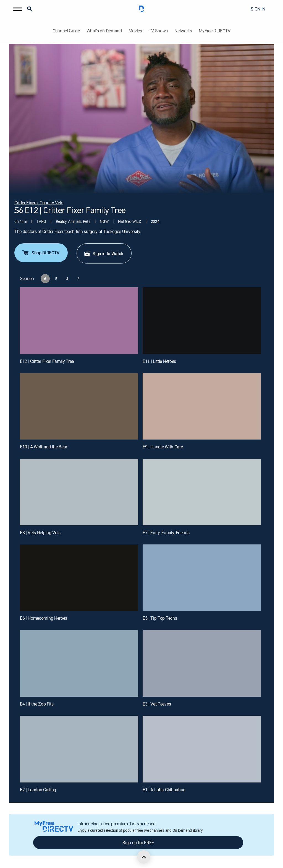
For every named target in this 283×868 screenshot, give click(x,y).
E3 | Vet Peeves (157, 704)
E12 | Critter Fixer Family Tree (47, 361)
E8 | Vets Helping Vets (40, 533)
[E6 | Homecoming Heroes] (79, 578)
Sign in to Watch (103, 254)
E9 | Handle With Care (163, 447)
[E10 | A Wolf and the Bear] (79, 406)
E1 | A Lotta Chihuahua (164, 790)
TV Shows (158, 31)
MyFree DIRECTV (215, 31)
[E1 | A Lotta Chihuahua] (202, 749)
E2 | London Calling (38, 790)
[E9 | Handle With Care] (202, 406)
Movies (135, 31)
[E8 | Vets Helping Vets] (79, 492)
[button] (18, 9)
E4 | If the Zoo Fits (37, 704)
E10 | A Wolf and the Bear (44, 447)
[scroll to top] (144, 857)
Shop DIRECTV (40, 253)
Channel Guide (66, 31)
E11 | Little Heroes (159, 361)
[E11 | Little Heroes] (202, 321)
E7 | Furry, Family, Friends (166, 533)
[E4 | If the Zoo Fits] (79, 663)
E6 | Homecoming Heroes (44, 618)
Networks (183, 31)
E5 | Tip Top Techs (160, 618)
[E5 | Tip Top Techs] (202, 578)
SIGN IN (258, 9)
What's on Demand (104, 31)
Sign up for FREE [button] (138, 843)
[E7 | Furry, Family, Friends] (202, 492)
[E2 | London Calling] (79, 749)
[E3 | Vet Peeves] (202, 663)
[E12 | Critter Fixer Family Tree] (79, 321)
